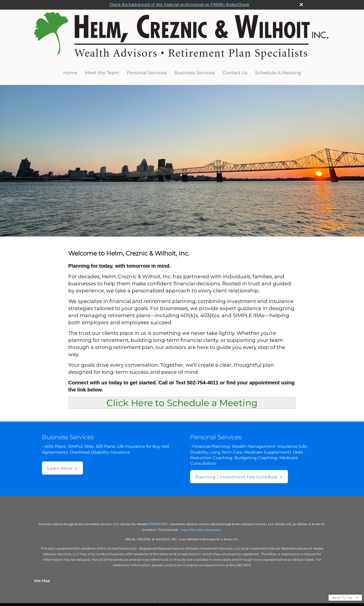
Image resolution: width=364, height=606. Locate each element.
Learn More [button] (60, 468)
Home (70, 73)
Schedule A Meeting (278, 73)
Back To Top (345, 598)
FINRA (155, 524)
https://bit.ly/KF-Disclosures (201, 530)
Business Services (195, 73)
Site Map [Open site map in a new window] (42, 581)
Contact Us (235, 73)
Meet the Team (102, 73)
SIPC (165, 524)
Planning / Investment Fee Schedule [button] (236, 477)
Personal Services (147, 73)
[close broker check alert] (301, 5)
